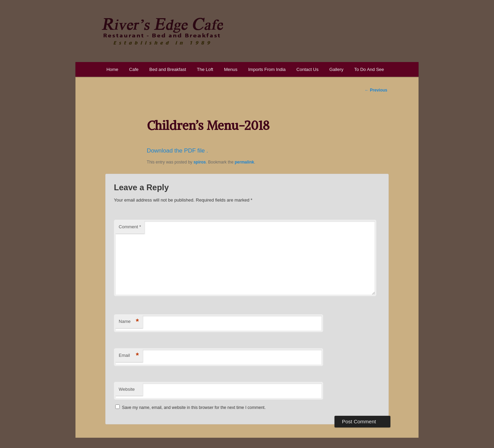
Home (112, 69)
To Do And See (369, 69)
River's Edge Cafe (162, 31)
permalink (244, 162)
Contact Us (307, 69)
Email (129, 356)
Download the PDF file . (178, 151)
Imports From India (267, 69)
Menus (231, 69)
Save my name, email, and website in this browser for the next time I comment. (194, 408)
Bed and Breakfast (168, 69)
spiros (200, 162)
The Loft (205, 69)
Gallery (336, 69)
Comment (130, 227)
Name (129, 322)
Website (127, 389)
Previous (376, 90)
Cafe (134, 69)
